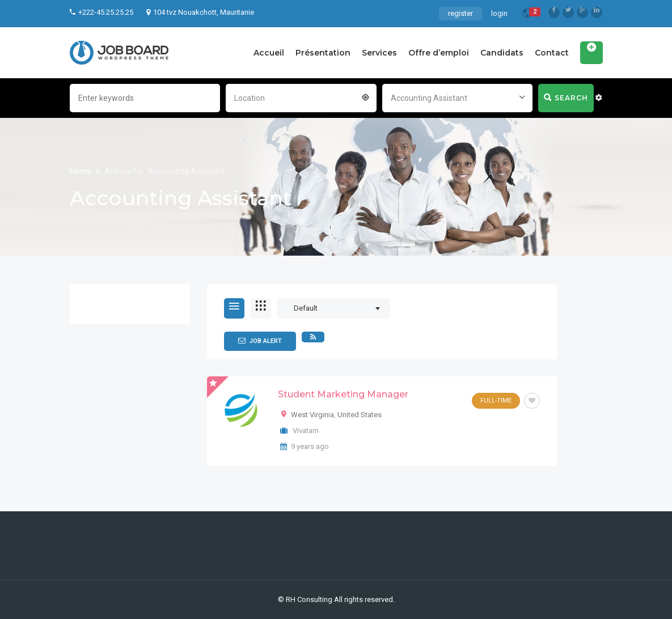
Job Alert (260, 341)
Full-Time (496, 400)
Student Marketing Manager (343, 394)
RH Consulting (309, 599)
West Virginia (312, 415)
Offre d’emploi (439, 53)
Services (379, 53)
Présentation (323, 53)
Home (81, 171)
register (460, 13)
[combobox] (301, 97)
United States (360, 415)
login (499, 13)
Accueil (269, 53)
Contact (552, 53)
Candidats (502, 53)
